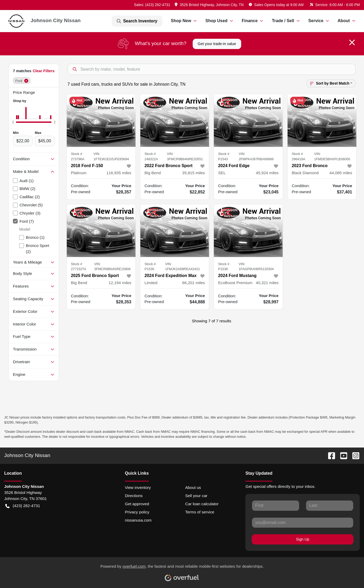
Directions (134, 496)
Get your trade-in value (217, 44)
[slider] (13, 122)
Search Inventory (137, 21)
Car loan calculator (202, 504)
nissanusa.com (138, 520)
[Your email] (303, 523)
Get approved (137, 504)
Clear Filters (44, 71)
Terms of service (200, 512)
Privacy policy (137, 512)
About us (193, 487)
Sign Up (303, 539)
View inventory (138, 487)
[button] (210, 5)
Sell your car (196, 496)
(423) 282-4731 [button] (23, 506)
